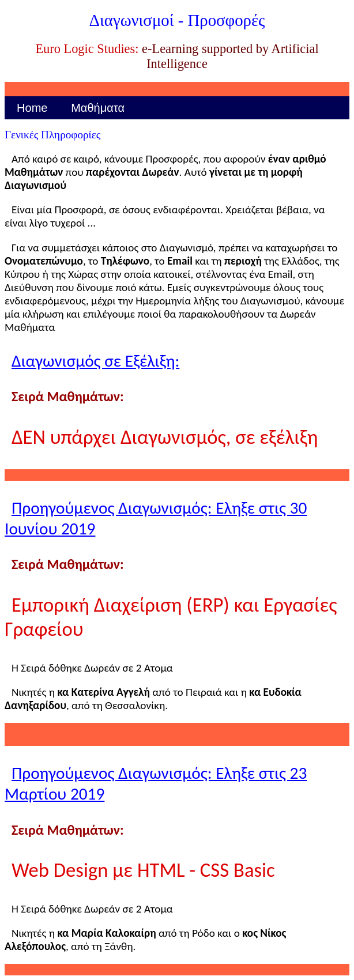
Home (32, 108)
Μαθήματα (98, 108)
